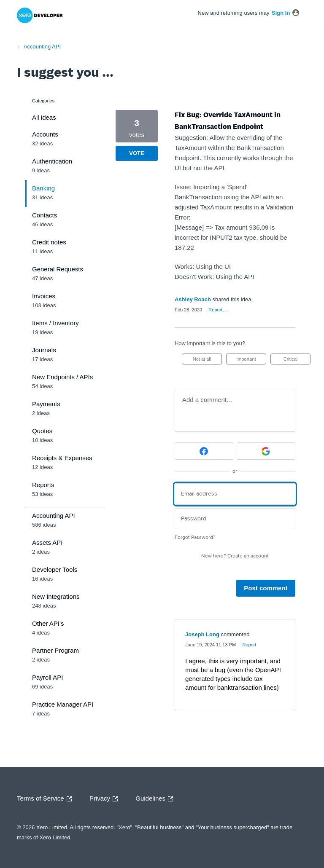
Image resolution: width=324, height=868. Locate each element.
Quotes (42, 431)
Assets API (47, 542)
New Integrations (56, 596)
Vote (136, 153)
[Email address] (235, 494)
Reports (43, 485)
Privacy (106, 799)
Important (251, 360)
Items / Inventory (55, 323)
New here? (235, 556)
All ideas (44, 117)
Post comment (266, 588)
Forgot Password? (195, 537)
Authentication (52, 161)
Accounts (45, 134)
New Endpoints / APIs (62, 377)
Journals (44, 350)
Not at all (207, 360)
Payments (46, 404)
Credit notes (49, 242)
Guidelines (156, 799)
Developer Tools (55, 569)
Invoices (44, 296)
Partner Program (55, 650)
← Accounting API (39, 47)
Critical (297, 360)
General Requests (58, 269)
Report (249, 645)
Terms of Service (46, 799)
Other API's (48, 623)
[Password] (235, 519)
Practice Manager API (63, 704)
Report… (218, 310)
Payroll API (47, 677)
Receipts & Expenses (62, 458)
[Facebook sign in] (204, 451)
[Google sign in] (266, 451)
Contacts (45, 215)
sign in (281, 13)
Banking (43, 188)
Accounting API (54, 516)
